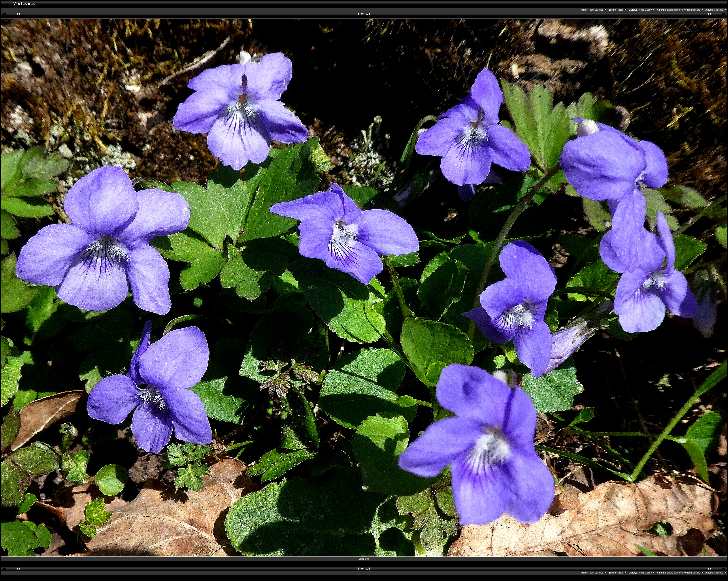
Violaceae (720, 10)
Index (622, 10)
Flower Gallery (646, 10)
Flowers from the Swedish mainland (684, 10)
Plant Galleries (598, 10)
